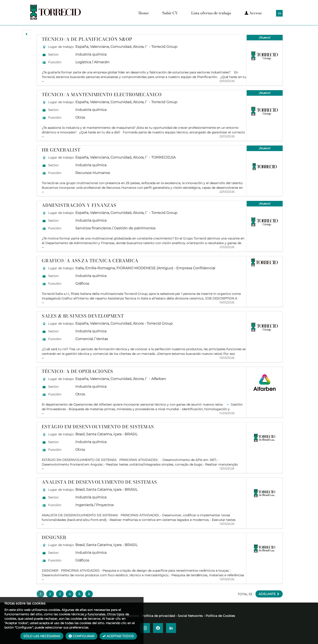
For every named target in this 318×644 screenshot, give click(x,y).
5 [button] (79, 594)
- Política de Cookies (219, 616)
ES (280, 13)
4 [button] (70, 594)
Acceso (253, 13)
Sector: (54, 54)
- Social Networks (189, 616)
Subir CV (170, 13)
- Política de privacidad (157, 616)
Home (144, 13)
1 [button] (41, 594)
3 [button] (60, 594)
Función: (55, 62)
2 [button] (50, 594)
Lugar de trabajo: (61, 47)
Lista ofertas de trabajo (211, 13)
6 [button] (89, 594)
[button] (26, 34)
